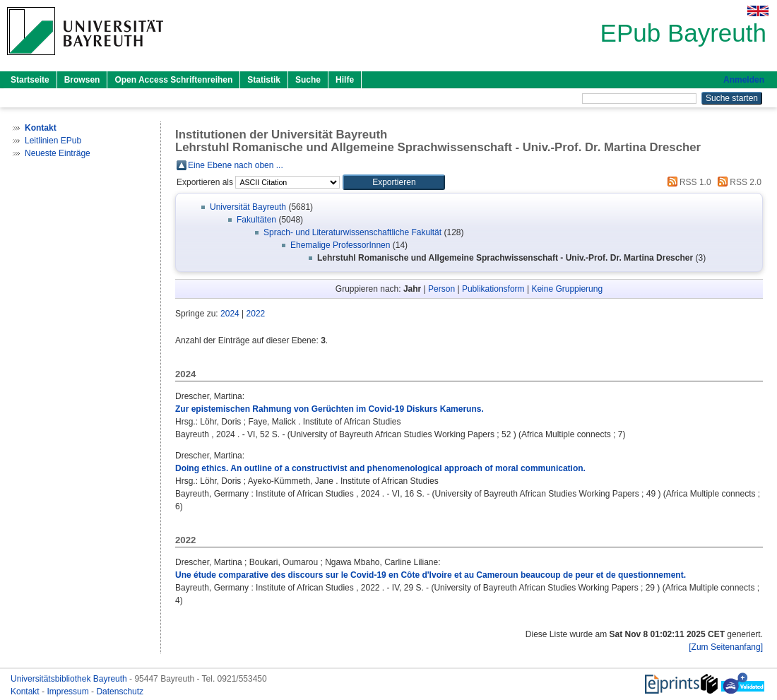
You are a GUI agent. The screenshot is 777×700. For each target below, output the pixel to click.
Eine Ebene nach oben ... (236, 165)
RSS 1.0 (687, 182)
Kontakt (26, 692)
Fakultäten (256, 220)
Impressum (69, 692)
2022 (256, 314)
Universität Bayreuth (248, 207)
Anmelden (744, 80)
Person (441, 289)
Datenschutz (120, 692)
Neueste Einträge (58, 153)
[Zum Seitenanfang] (726, 647)
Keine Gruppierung (567, 289)
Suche (308, 80)
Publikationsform (493, 289)
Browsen (82, 80)
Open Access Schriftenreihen (173, 80)
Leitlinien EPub (53, 141)
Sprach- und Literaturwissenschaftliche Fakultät (352, 232)
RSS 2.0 (737, 182)
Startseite (30, 80)
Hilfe (345, 80)
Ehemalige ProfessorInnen (340, 245)
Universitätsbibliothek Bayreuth (70, 679)
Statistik (264, 80)
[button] (394, 182)
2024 (230, 314)
